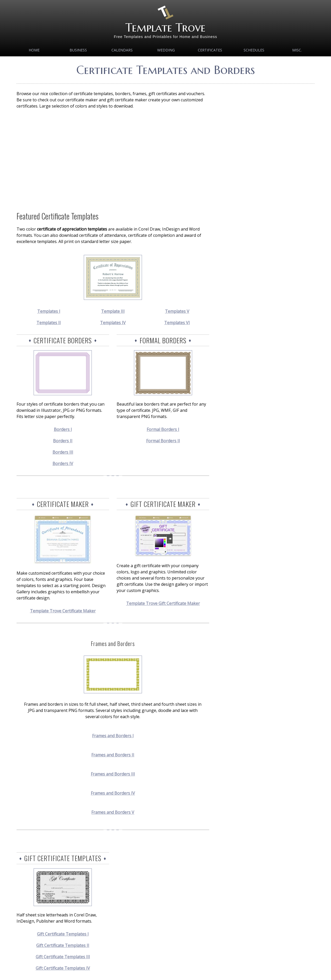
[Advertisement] (113, 160)
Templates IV (113, 323)
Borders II (63, 441)
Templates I (49, 311)
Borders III (63, 452)
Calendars (122, 50)
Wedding (166, 50)
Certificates (210, 50)
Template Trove (165, 28)
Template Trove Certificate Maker (63, 611)
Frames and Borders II (113, 755)
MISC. (297, 50)
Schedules (254, 50)
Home (34, 50)
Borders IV (63, 464)
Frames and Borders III (113, 774)
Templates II (49, 323)
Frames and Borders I (113, 736)
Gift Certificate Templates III (63, 957)
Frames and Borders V (113, 812)
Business (78, 50)
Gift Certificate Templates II (63, 945)
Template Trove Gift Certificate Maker (163, 603)
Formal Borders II (163, 441)
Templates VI (177, 323)
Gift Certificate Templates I (63, 934)
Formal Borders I (163, 429)
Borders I (63, 429)
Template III (113, 311)
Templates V (177, 311)
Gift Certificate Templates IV (63, 968)
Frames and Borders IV (113, 793)
